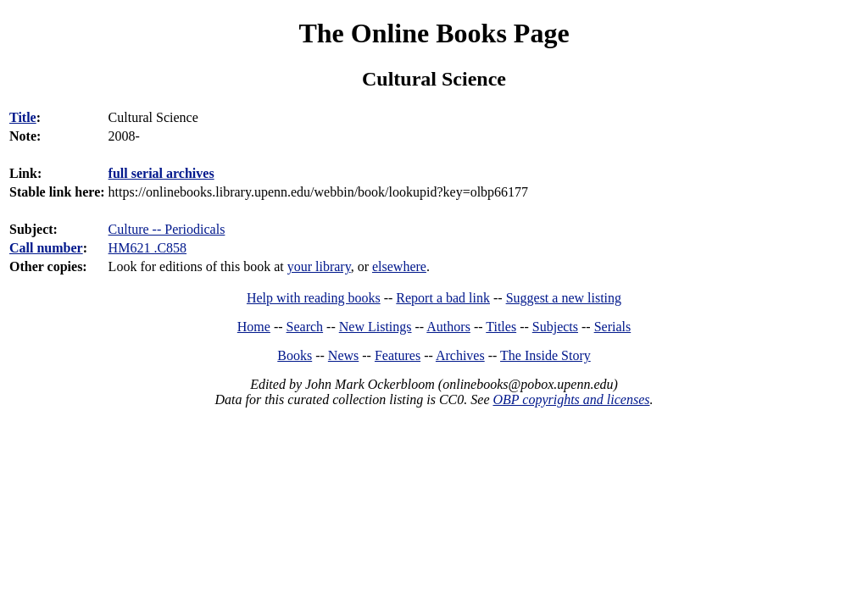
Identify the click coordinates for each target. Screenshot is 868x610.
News (343, 355)
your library (319, 266)
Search (305, 327)
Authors (448, 327)
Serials (613, 327)
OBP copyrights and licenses (571, 399)
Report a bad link (443, 298)
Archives (460, 355)
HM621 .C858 (147, 248)
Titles (501, 327)
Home (254, 327)
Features (398, 355)
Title (23, 117)
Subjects (555, 327)
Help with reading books (314, 298)
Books (295, 355)
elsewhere (399, 266)
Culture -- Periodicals (167, 229)
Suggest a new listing (564, 298)
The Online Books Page (434, 33)
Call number (46, 248)
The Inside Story (545, 355)
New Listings (376, 327)
